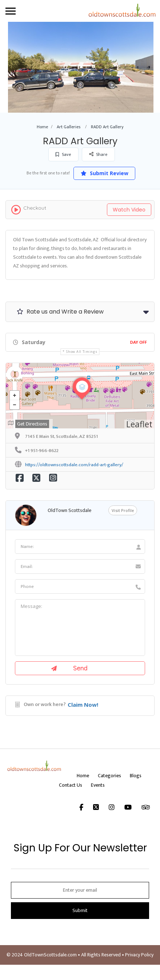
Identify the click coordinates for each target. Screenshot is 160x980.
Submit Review (105, 173)
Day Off (139, 342)
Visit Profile (123, 510)
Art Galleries (69, 127)
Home (42, 127)
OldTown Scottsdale (69, 510)
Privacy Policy (139, 955)
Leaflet (139, 424)
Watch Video (129, 210)
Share (98, 154)
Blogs (136, 776)
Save (63, 154)
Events (98, 785)
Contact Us (71, 785)
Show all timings (82, 352)
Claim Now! (83, 705)
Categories (109, 776)
